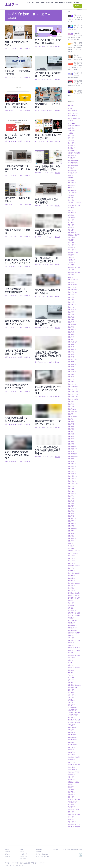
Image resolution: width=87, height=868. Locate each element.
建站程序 (71, 581)
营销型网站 (72, 780)
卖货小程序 (72, 218)
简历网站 (71, 716)
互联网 (70, 146)
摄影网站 (71, 636)
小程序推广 (72, 425)
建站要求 (78, 586)
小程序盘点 (72, 484)
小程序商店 (72, 345)
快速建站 (71, 611)
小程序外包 (72, 350)
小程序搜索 (72, 432)
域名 (78, 246)
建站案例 (78, 566)
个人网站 (71, 141)
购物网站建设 (72, 795)
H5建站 (70, 101)
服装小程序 (72, 658)
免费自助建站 (72, 184)
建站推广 (71, 561)
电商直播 (71, 691)
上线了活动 (72, 129)
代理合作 (62, 3)
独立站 (78, 678)
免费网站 (71, 181)
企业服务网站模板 (74, 159)
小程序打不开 (72, 410)
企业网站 (71, 161)
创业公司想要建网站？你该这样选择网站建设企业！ (48, 390)
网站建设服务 (72, 736)
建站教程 (71, 564)
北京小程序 (72, 213)
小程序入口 (72, 300)
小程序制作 (72, 315)
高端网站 (78, 820)
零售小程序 (72, 805)
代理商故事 (78, 146)
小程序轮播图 (72, 522)
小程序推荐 (72, 427)
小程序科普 (72, 497)
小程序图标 (72, 348)
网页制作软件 (72, 763)
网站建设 (72, 726)
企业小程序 (72, 149)
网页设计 (71, 768)
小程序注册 (72, 465)
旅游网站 (71, 649)
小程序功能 (72, 320)
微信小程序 (72, 604)
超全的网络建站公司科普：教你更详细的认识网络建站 (48, 356)
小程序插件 (72, 430)
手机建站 (71, 616)
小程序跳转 (72, 519)
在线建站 (71, 246)
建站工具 (71, 552)
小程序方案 (72, 445)
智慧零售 (78, 649)
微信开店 (71, 606)
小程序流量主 (72, 469)
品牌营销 (71, 231)
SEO (70, 111)
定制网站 (78, 266)
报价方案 (71, 626)
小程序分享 (72, 305)
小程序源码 (72, 472)
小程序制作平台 (73, 318)
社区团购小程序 (73, 708)
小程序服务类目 (73, 450)
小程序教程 (72, 442)
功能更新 (71, 211)
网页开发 (78, 765)
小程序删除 (72, 313)
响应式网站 (72, 236)
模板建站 (71, 664)
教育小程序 (72, 639)
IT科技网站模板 (73, 109)
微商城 (78, 609)
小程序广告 (72, 373)
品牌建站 (71, 228)
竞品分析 (78, 713)
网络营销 (78, 758)
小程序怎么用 (72, 405)
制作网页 (71, 208)
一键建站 (71, 126)
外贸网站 (71, 256)
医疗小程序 (72, 216)
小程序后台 (72, 340)
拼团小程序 (72, 629)
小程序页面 (72, 534)
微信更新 (78, 606)
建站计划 (71, 589)
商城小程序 (72, 238)
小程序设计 (72, 512)
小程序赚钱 (72, 517)
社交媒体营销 (72, 703)
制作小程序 (72, 206)
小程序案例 (72, 457)
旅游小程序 (72, 646)
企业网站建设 (72, 166)
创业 (79, 196)
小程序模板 (72, 460)
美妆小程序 (72, 770)
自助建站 (71, 773)
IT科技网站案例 (73, 107)
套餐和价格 (24, 854)
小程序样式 (72, 452)
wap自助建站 (72, 124)
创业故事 (71, 199)
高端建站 (71, 820)
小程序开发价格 (73, 380)
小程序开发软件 (73, 392)
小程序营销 (72, 502)
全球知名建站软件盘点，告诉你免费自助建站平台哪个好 (48, 450)
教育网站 (71, 641)
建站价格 (76, 547)
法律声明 (7, 856)
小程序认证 (72, 509)
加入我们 (76, 3)
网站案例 (71, 748)
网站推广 (71, 743)
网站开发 (71, 741)
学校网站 (71, 261)
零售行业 (71, 808)
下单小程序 (72, 131)
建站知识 (27, 48)
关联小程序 (72, 191)
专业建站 (71, 134)
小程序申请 (72, 479)
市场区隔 (78, 544)
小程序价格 (72, 288)
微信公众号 (72, 599)
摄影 (80, 634)
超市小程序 (72, 798)
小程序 (42, 3)
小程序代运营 (72, 285)
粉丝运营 (78, 716)
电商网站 (71, 693)
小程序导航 (72, 363)
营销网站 (71, 788)
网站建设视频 (72, 738)
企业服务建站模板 (74, 154)
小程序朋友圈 (72, 447)
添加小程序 (72, 673)
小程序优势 (72, 291)
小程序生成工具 (73, 477)
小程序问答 (72, 532)
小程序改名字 (72, 440)
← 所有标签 (12, 18)
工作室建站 (72, 542)
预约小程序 (72, 810)
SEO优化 (76, 111)
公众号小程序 (73, 186)
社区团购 (78, 706)
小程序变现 (72, 333)
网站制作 (71, 718)
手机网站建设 (72, 621)
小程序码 (71, 489)
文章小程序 (72, 644)
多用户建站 (72, 258)
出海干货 (71, 193)
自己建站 (71, 775)
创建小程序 (72, 203)
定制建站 (71, 266)
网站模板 (71, 750)
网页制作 (71, 760)
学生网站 (78, 261)
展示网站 (71, 539)
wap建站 (71, 121)
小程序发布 (72, 330)
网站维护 (78, 750)
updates (78, 119)
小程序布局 (72, 368)
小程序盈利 (72, 482)
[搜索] (82, 3)
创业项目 (71, 201)
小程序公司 (72, 303)
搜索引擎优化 (72, 634)
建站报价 (78, 559)
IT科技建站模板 (73, 104)
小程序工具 (72, 365)
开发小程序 (72, 596)
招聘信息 (7, 852)
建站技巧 (71, 559)
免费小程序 (72, 176)
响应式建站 (72, 233)
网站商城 (71, 723)
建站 (37, 3)
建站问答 (71, 594)
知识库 (22, 852)
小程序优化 (72, 293)
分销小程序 (72, 196)
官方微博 (39, 852)
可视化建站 (72, 223)
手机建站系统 (72, 619)
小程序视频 (72, 507)
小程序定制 (72, 358)
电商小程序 (72, 688)
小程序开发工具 (73, 385)
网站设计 (71, 756)
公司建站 (71, 189)
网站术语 (71, 746)
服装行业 (78, 661)
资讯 (33, 3)
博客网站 (71, 221)
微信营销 (71, 609)
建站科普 (71, 579)
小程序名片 (72, 338)
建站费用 (71, 591)
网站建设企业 (72, 728)
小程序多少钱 (73, 353)
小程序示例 (72, 492)
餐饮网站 (71, 818)
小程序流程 (72, 467)
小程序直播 (72, 487)
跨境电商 (71, 800)
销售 (78, 803)
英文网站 (71, 778)
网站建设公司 (73, 731)
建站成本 (71, 557)
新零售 (79, 644)
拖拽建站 (78, 626)
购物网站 (78, 793)
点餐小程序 (72, 676)
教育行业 (78, 641)
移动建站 (71, 713)
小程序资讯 (58, 142)
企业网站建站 (72, 164)
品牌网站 (78, 228)
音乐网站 (78, 808)
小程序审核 (72, 360)
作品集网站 (72, 174)
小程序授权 (72, 420)
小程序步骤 (72, 462)
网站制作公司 (72, 721)
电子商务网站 (72, 701)
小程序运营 (72, 527)
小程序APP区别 (73, 273)
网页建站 (71, 765)
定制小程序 (72, 263)
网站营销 (71, 753)
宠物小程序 (72, 268)
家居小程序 (72, 271)
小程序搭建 (72, 435)
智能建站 (71, 656)
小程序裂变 (72, 504)
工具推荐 (71, 544)
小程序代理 (72, 281)
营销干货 (71, 785)
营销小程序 (72, 783)
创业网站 (78, 199)
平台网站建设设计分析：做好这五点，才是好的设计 (17, 169)
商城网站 (71, 241)
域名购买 (71, 248)
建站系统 (71, 584)
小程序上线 (72, 276)
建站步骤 (71, 572)
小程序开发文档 (73, 390)
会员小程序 (72, 169)
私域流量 (71, 711)
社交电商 (71, 706)
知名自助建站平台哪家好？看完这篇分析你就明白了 (17, 455)
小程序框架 (72, 455)
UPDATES (72, 116)
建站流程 (71, 574)
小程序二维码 (72, 278)
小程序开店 (72, 395)
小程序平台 (72, 370)
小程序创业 (72, 310)
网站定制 (23, 859)
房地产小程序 (72, 614)
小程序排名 (72, 422)
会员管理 (71, 171)
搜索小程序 (72, 631)
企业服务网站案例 (74, 156)
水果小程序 (72, 666)
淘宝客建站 (72, 671)
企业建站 (71, 151)
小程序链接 (72, 529)
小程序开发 (72, 377)
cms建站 (71, 119)
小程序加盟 (72, 323)
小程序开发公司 (73, 382)
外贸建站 (71, 253)
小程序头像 (72, 355)
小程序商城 (72, 343)
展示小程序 (72, 537)
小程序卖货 (72, 328)
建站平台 (71, 554)
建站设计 (78, 589)
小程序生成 (72, 474)
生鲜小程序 (72, 683)
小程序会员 (72, 295)
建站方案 (71, 566)
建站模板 (71, 569)
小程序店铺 (72, 375)
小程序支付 (72, 437)
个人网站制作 (72, 144)
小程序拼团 (72, 417)
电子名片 (71, 698)
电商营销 (71, 696)
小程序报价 (72, 415)
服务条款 (7, 854)
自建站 (78, 775)
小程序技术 (72, 412)
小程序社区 (72, 494)
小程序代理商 (72, 283)
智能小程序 (72, 654)
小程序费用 (72, 514)
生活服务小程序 (73, 681)
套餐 (56, 3)
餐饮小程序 (72, 815)
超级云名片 (50, 3)
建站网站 (71, 586)
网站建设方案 (72, 733)
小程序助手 (72, 325)
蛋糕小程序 (72, 790)
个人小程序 (72, 136)
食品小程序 (72, 813)
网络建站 (71, 758)
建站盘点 (71, 576)
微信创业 (71, 601)
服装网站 (71, 661)
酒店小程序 (72, 803)
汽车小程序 (72, 668)
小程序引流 (72, 397)
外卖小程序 (72, 251)
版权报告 (71, 678)
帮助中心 (69, 3)
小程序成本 (72, 407)
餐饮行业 (78, 818)
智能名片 (71, 651)
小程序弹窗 (72, 400)
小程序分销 (72, 308)
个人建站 (71, 139)
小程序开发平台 (73, 387)
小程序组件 (72, 499)
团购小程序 (72, 99)
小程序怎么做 (72, 402)
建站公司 (71, 549)
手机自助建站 (72, 624)
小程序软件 (72, 524)
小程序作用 (72, 298)
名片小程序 (72, 226)
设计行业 (71, 793)
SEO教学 (71, 114)
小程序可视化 (72, 335)
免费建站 (78, 6)
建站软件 (78, 591)
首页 (29, 3)
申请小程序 (72, 686)
